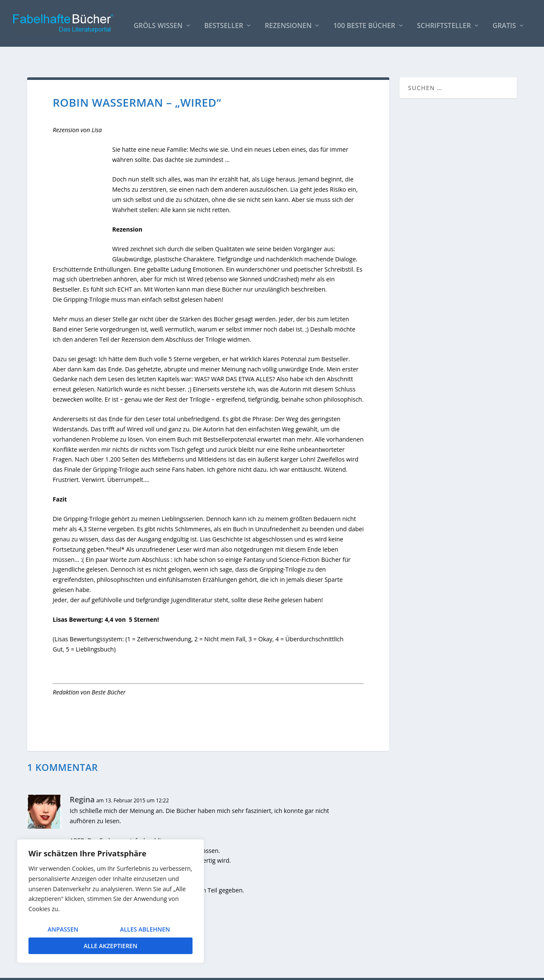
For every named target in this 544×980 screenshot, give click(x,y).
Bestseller (224, 22)
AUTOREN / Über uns (298, 970)
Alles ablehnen (145, 929)
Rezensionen (288, 22)
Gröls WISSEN (158, 22)
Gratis (504, 22)
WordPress (179, 970)
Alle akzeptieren (110, 946)
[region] (110, 901)
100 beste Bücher (364, 22)
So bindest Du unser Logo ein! (373, 970)
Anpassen (63, 929)
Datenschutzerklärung (486, 970)
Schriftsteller (444, 22)
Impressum (435, 970)
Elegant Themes (91, 970)
